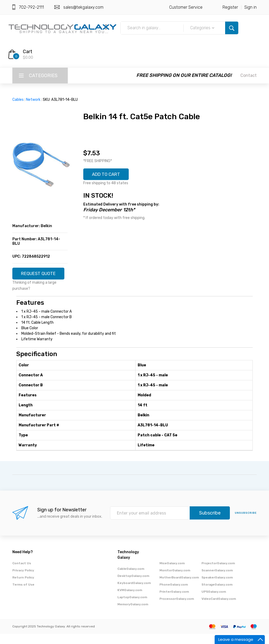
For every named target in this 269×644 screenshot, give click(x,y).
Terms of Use (23, 595)
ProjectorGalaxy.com (218, 573)
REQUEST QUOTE (40, 276)
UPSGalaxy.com (214, 602)
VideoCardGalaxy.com (219, 609)
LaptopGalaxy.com (132, 607)
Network (33, 100)
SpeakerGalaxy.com (217, 588)
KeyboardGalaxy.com (134, 593)
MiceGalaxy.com (172, 573)
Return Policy (23, 588)
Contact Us (22, 573)
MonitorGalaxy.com (175, 581)
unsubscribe (246, 523)
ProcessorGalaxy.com (177, 609)
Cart (28, 52)
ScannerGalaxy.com (217, 581)
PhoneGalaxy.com (174, 595)
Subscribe (210, 523)
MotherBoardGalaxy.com (179, 588)
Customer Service (186, 7)
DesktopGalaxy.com (133, 586)
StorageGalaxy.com (217, 595)
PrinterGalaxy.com (174, 602)
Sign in (250, 7)
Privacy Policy (23, 581)
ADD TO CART (108, 175)
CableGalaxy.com (131, 579)
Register (230, 7)
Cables (18, 100)
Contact (249, 75)
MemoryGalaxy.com (133, 615)
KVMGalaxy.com (130, 600)
